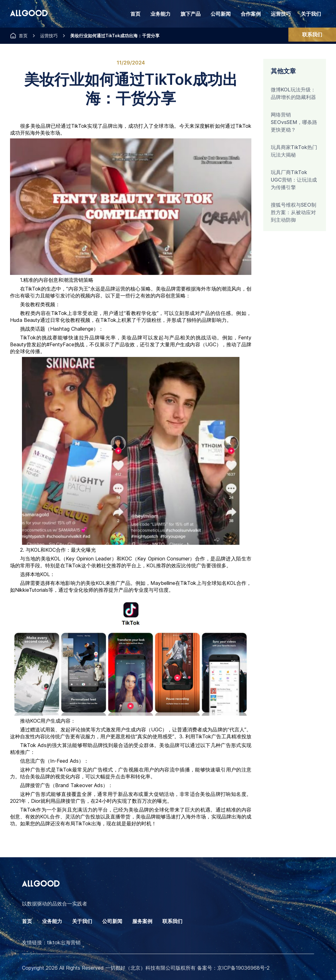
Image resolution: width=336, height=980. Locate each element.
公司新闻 (221, 14)
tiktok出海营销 (64, 942)
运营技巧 (281, 14)
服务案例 (142, 921)
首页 (135, 14)
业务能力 (52, 921)
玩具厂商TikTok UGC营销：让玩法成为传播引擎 (294, 180)
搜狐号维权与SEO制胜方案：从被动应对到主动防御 (294, 212)
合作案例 (251, 14)
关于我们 (311, 14)
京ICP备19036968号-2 (243, 968)
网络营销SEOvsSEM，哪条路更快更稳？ (294, 122)
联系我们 (312, 34)
